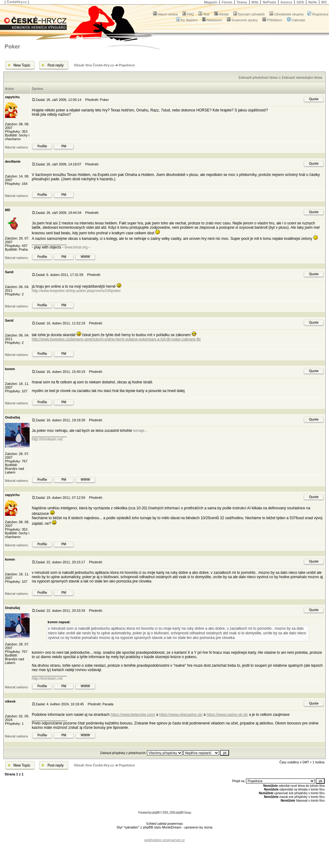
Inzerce (286, 2)
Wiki (255, 2)
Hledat (221, 14)
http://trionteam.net (47, 439)
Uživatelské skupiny (287, 14)
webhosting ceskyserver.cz (165, 840)
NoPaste (269, 2)
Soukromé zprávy (242, 20)
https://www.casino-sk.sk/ (227, 715)
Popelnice (127, 65)
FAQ (188, 14)
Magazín (211, 2)
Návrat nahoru (17, 147)
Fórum (227, 2)
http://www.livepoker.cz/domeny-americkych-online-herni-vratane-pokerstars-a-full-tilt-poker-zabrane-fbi (116, 339)
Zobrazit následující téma (302, 77)
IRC (324, 2)
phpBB (156, 813)
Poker (12, 47)
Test (204, 14)
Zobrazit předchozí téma (258, 77)
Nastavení (212, 20)
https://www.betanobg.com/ (133, 715)
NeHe (313, 2)
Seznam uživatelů (249, 14)
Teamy (242, 2)
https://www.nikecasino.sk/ (181, 715)
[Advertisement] (164, 835)
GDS (300, 2)
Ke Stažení (187, 20)
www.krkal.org (76, 247)
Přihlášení (272, 20)
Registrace (318, 14)
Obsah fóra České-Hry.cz (94, 65)
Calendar (296, 20)
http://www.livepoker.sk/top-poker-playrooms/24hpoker (76, 291)
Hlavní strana (165, 14)
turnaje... (140, 431)
